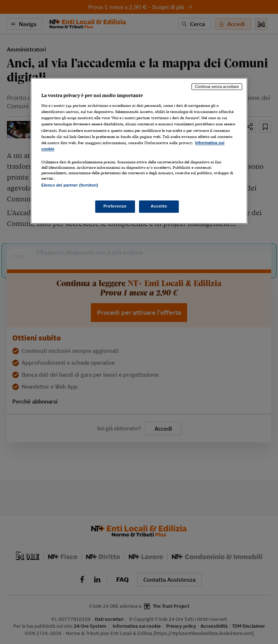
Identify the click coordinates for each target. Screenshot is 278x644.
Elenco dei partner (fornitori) (70, 185)
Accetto (159, 206)
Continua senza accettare (217, 87)
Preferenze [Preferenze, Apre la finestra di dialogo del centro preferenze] (115, 206)
